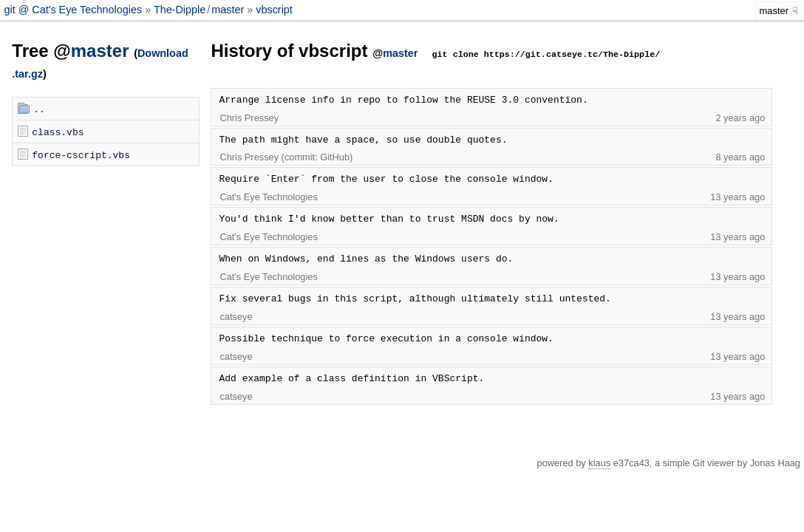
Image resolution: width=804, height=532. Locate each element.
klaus (599, 463)
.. (39, 109)
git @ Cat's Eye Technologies (74, 10)
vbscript (274, 10)
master (228, 10)
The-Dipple (180, 10)
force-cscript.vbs (81, 154)
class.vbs (58, 132)
